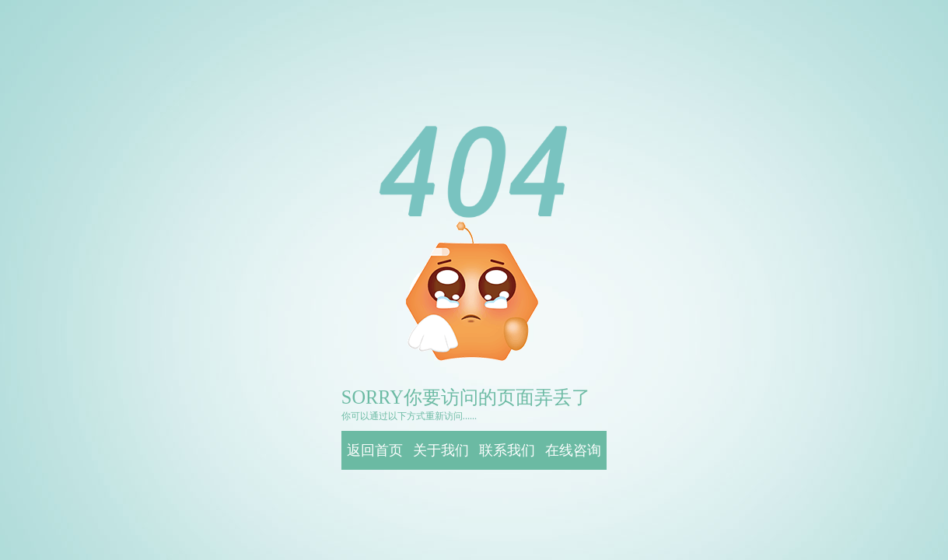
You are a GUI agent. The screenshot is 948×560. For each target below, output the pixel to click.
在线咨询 (573, 450)
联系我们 (507, 450)
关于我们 (441, 450)
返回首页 (375, 450)
